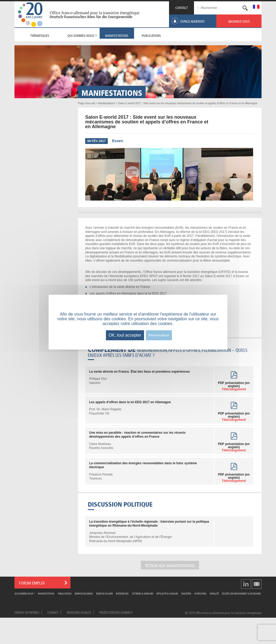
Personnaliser (159, 335)
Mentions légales (79, 612)
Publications (65, 593)
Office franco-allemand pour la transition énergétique (94, 13)
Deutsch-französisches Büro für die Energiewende (91, 17)
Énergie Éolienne (84, 593)
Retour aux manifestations (170, 565)
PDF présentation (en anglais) (234, 386)
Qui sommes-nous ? (25, 593)
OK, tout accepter (125, 335)
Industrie (186, 593)
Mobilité (214, 593)
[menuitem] (256, 7)
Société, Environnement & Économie (241, 593)
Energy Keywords (27, 612)
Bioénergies (122, 593)
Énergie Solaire (104, 593)
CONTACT (182, 7)
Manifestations (46, 593)
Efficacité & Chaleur (167, 593)
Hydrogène (200, 593)
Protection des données (116, 612)
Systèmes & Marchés (143, 593)
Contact (53, 612)
